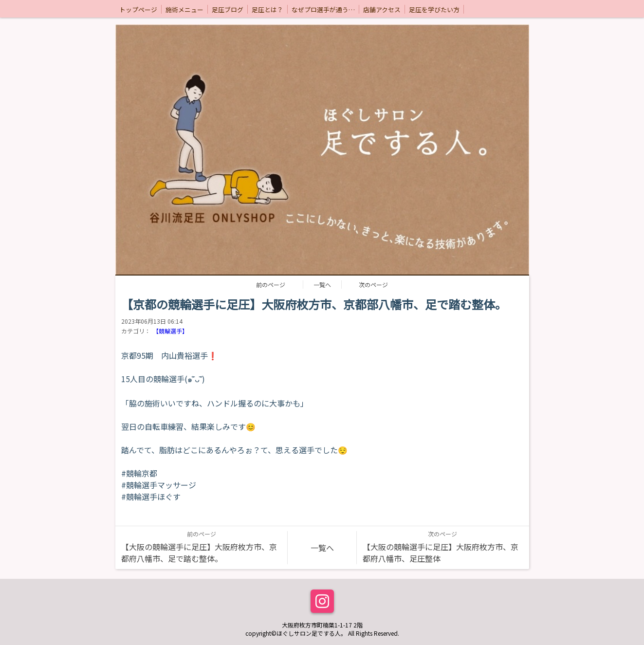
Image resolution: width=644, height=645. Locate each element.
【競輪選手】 (170, 331)
